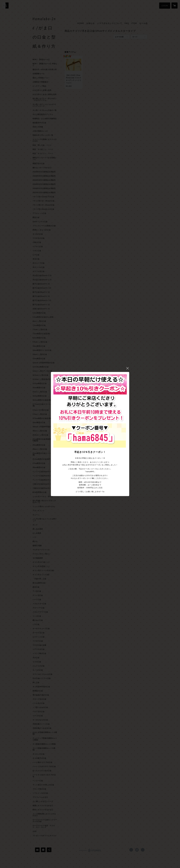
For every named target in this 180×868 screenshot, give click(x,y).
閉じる (128, 368)
